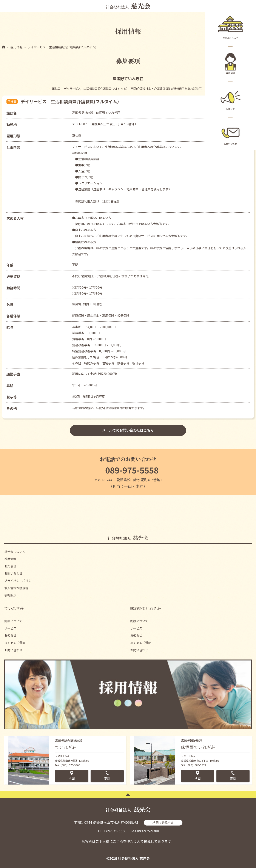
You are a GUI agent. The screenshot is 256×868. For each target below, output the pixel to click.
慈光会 (128, 538)
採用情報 (230, 63)
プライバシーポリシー (19, 581)
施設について (13, 621)
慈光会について (230, 28)
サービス (10, 628)
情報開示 (10, 595)
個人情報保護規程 (16, 588)
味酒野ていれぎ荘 (146, 608)
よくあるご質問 (15, 643)
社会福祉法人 (128, 6)
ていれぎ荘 (14, 608)
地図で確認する (163, 823)
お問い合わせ (230, 134)
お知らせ (230, 98)
